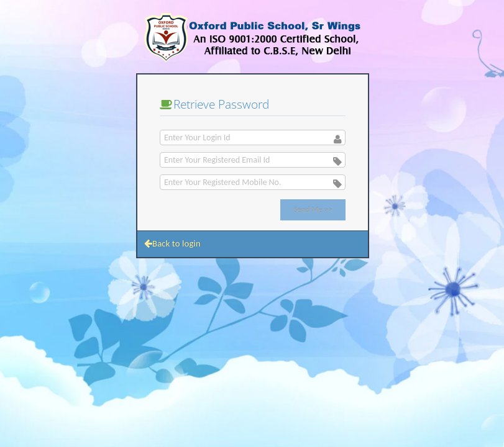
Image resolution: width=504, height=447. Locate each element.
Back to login (172, 243)
